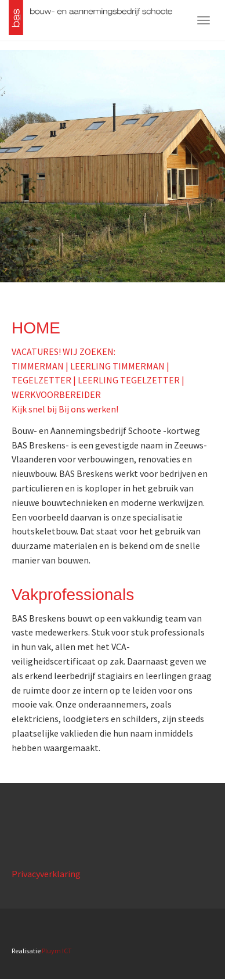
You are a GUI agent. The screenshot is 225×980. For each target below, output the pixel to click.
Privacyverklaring (46, 874)
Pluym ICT (57, 951)
